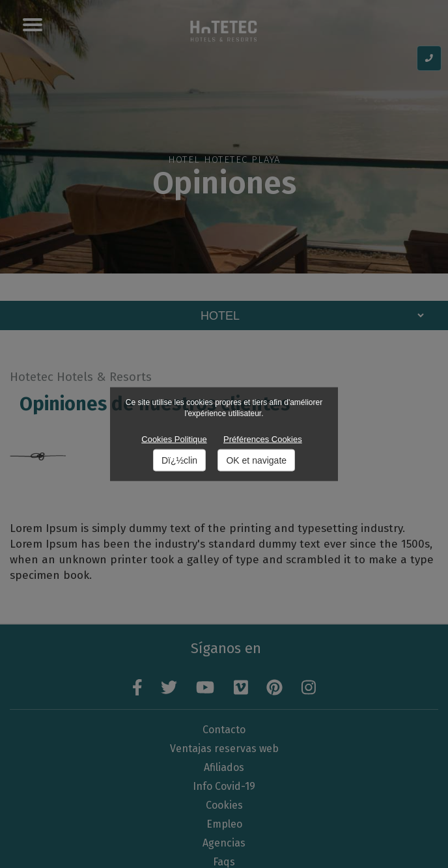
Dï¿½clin (179, 460)
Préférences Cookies (263, 439)
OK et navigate (256, 460)
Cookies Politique (174, 439)
